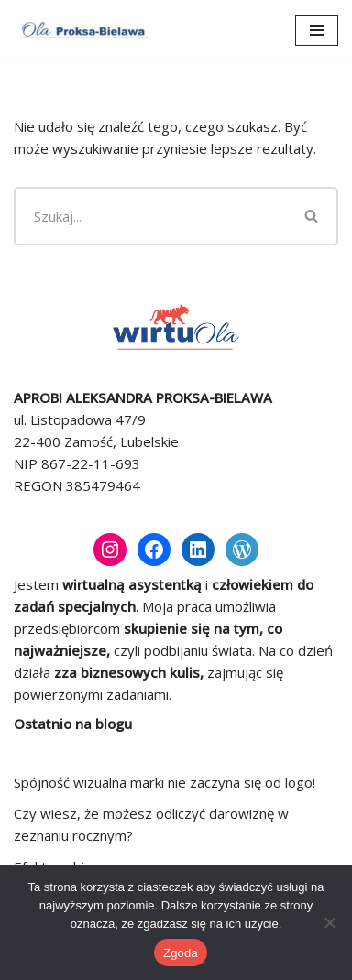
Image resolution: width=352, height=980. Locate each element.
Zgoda (181, 953)
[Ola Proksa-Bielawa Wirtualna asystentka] (82, 30)
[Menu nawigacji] (317, 30)
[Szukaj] (150, 216)
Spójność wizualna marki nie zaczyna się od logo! (165, 782)
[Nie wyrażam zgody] (329, 922)
